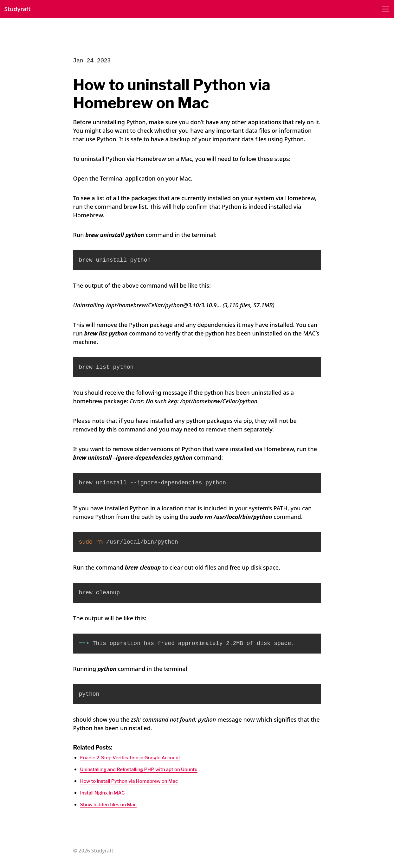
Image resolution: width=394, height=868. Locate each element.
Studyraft (20, 10)
